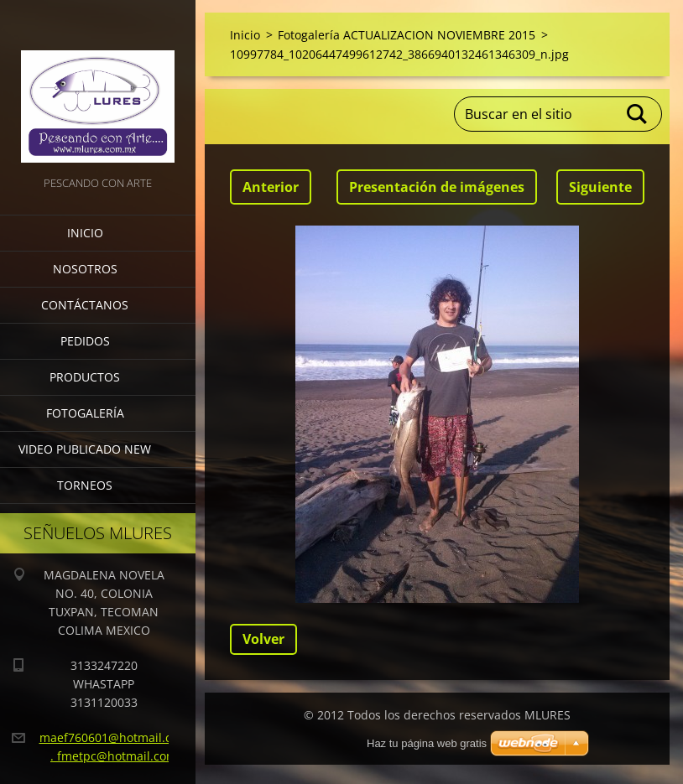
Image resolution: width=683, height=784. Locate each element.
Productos (85, 377)
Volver (263, 639)
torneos (85, 485)
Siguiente (600, 187)
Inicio (85, 233)
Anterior (271, 187)
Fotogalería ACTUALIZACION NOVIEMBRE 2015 (407, 35)
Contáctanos (85, 305)
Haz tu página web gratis (427, 743)
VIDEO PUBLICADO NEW (85, 449)
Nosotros (85, 269)
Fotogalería (85, 413)
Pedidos (85, 341)
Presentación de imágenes (437, 187)
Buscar (638, 114)
